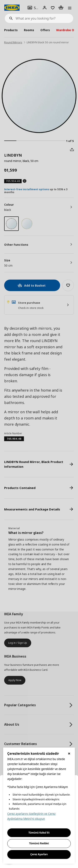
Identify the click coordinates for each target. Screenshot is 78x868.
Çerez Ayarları (39, 854)
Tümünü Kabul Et (39, 833)
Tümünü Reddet (39, 843)
